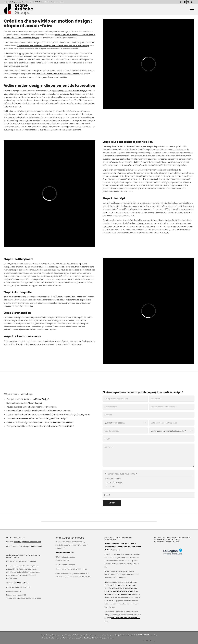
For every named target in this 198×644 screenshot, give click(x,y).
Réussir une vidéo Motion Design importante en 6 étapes (32, 407)
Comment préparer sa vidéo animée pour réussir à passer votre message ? (40, 411)
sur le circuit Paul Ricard (122, 595)
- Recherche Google (148, 482)
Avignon (108, 588)
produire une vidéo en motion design (69, 91)
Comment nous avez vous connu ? (148, 474)
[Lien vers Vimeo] (188, 2)
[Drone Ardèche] (18, 9)
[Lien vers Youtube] (185, 2)
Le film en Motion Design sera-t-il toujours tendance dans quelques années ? (40, 422)
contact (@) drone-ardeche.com (28, 542)
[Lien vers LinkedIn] (192, 2)
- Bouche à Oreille (148, 478)
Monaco (108, 595)
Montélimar (123, 585)
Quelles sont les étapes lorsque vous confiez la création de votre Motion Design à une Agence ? (48, 414)
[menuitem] (191, 9)
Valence (114, 585)
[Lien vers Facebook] (181, 2)
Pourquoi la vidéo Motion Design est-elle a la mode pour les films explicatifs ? (40, 426)
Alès (114, 588)
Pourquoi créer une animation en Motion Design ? (28, 399)
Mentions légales (55, 638)
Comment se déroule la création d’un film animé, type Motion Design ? (37, 418)
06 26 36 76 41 (36, 546)
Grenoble (132, 585)
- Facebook (148, 486)
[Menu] (191, 9)
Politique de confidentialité (73, 638)
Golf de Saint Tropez (130, 591)
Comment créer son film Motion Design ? (24, 403)
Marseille (117, 591)
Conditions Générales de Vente (95, 638)
